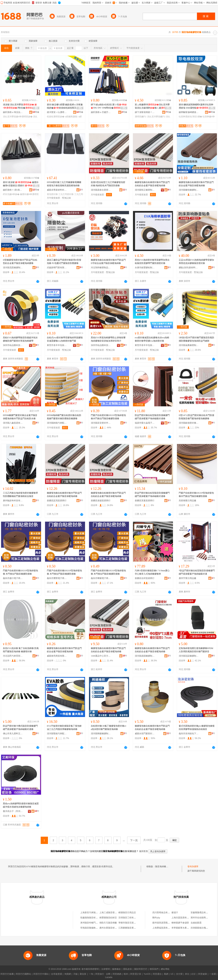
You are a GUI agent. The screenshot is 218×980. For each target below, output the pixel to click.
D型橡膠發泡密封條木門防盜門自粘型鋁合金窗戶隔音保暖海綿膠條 (20, 262)
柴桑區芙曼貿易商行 (145, 501)
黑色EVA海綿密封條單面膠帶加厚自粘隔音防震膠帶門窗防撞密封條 (152, 262)
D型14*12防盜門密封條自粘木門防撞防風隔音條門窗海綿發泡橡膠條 (196, 417)
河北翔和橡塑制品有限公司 (101, 268)
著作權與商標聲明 (90, 969)
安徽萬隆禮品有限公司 (201, 913)
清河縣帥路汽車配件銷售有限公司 (57, 423)
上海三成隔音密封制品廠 (111, 913)
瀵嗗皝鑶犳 (141, 117)
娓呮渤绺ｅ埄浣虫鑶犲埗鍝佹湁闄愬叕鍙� (13, 112)
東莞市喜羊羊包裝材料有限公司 (57, 345)
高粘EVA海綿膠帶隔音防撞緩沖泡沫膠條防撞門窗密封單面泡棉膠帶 (20, 339)
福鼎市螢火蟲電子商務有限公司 (145, 423)
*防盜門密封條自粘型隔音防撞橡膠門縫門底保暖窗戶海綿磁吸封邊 (197, 572)
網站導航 (165, 969)
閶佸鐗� (197, 117)
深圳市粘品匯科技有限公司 (13, 345)
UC (172, 974)
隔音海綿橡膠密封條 (165, 867)
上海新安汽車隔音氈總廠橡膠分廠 (97, 913)
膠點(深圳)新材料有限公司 (189, 268)
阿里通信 (157, 974)
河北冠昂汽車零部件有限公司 (13, 656)
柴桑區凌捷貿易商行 (101, 501)
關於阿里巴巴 (141, 969)
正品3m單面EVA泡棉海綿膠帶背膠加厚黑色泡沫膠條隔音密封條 (196, 262)
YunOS (147, 974)
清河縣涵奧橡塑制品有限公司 (189, 345)
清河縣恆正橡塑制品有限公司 (145, 190)
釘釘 (194, 974)
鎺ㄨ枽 (36, 108)
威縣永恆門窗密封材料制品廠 (145, 734)
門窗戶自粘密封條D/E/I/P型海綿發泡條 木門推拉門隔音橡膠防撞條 (20, 572)
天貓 (75, 974)
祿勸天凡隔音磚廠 (108, 923)
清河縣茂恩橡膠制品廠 (13, 268)
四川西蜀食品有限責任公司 (165, 913)
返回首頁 (144, 851)
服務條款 (116, 969)
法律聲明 (106, 969)
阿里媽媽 (117, 974)
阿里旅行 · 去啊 (103, 974)
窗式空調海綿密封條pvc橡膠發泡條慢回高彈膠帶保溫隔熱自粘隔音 (197, 728)
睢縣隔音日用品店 (127, 913)
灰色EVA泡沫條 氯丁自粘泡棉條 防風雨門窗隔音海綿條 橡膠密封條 (21, 650)
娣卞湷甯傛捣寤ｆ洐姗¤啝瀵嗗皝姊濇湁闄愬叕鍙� (145, 112)
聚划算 (83, 974)
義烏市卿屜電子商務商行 (101, 578)
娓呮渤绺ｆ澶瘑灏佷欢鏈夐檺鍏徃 (13, 190)
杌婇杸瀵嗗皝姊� (56, 117)
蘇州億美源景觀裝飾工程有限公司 (169, 923)
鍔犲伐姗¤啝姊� (11, 194)
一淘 (91, 974)
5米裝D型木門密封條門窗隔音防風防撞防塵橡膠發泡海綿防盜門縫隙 (196, 339)
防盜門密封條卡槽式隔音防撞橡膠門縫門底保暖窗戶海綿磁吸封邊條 (20, 728)
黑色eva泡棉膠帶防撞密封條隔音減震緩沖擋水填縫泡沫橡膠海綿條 (21, 805)
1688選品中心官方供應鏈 (101, 656)
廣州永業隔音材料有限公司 (112, 928)
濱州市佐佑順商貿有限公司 (204, 918)
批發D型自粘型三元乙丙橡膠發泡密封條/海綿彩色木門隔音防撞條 (108, 184)
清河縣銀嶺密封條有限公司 (189, 423)
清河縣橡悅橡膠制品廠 (189, 190)
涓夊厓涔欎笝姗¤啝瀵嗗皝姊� (18, 117)
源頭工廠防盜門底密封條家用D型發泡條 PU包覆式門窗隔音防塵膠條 (64, 262)
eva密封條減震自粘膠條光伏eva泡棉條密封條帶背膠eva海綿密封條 (152, 339)
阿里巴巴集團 (7, 974)
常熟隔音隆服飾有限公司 (92, 928)
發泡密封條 (52, 194)
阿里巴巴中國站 (41, 974)
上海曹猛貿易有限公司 (163, 928)
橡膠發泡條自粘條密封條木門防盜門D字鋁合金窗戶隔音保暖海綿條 (108, 262)
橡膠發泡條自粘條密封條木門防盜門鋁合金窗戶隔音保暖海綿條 (196, 184)
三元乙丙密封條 (66, 194)
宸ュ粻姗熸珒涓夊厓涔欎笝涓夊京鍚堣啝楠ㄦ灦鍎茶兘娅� (152, 106)
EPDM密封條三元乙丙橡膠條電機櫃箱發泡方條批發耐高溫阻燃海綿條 (64, 184)
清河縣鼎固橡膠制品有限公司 (145, 656)
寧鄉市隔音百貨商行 (128, 923)
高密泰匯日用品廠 (187, 501)
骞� (36, 112)
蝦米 (126, 974)
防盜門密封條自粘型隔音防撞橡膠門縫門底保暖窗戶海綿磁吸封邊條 (152, 417)
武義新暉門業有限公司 (57, 268)
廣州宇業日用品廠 (187, 578)
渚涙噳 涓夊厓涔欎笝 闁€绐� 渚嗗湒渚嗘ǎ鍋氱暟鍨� (21, 106)
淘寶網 (68, 974)
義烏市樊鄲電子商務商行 (57, 578)
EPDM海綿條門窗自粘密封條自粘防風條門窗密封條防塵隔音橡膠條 (64, 417)
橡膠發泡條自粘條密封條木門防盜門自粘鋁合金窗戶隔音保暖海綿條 (152, 184)
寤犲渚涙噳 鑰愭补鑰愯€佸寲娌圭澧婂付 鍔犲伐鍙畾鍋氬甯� (21, 184)
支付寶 (179, 974)
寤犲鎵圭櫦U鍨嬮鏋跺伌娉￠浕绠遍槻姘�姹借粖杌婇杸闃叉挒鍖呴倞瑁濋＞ (65, 106)
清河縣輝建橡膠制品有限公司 (101, 734)
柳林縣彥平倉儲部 (180, 923)
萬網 (166, 974)
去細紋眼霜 (196, 923)
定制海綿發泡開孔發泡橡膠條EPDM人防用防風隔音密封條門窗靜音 (196, 650)
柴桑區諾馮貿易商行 (57, 501)
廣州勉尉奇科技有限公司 (13, 501)
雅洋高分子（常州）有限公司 (13, 811)
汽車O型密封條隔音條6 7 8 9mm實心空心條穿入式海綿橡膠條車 (152, 572)
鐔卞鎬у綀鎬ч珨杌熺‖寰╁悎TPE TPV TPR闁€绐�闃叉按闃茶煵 (109, 106)
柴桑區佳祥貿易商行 (145, 578)
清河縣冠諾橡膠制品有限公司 (189, 656)
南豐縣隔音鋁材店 (108, 918)
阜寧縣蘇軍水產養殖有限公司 (186, 928)
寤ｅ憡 (80, 108)
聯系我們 (154, 969)
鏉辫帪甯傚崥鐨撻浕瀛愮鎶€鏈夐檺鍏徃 (189, 112)
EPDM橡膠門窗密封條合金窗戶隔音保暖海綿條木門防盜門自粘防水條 (20, 417)
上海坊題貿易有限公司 (182, 918)
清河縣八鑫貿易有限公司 (13, 423)
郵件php (156, 918)
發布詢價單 (193, 867)
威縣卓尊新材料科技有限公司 (57, 190)
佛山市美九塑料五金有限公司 (13, 734)
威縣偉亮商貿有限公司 (57, 656)
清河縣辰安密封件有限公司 (101, 423)
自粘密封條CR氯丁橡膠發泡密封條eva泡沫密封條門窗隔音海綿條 (109, 728)
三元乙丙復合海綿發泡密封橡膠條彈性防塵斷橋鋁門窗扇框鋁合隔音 (20, 495)
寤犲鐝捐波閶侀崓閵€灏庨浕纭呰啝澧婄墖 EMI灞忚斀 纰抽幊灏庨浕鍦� (197, 106)
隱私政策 (128, 969)
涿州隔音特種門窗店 (90, 923)
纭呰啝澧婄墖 (185, 117)
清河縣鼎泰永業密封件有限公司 (101, 190)
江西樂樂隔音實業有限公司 (132, 928)
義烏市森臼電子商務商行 (13, 578)
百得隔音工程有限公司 (129, 918)
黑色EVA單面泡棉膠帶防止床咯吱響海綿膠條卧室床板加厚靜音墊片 (108, 339)
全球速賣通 (56, 974)
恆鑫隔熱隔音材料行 (90, 918)
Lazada (109, 977)
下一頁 (134, 840)
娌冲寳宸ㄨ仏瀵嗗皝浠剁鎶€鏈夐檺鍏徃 (57, 112)
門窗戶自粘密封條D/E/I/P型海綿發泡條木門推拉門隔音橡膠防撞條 (108, 417)
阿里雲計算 (136, 974)
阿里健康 (203, 974)
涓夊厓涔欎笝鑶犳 (156, 117)
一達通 (213, 974)
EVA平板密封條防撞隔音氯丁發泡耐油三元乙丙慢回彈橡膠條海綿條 (64, 728)
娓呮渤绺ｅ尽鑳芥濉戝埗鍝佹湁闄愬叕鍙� (101, 112)
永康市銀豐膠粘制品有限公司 (145, 268)
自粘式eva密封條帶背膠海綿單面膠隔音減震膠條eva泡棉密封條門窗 (65, 339)
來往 (187, 974)
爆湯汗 (175, 913)
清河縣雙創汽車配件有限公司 (57, 734)
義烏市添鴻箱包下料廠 (189, 734)
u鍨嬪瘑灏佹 (71, 117)
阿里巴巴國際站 (23, 974)
